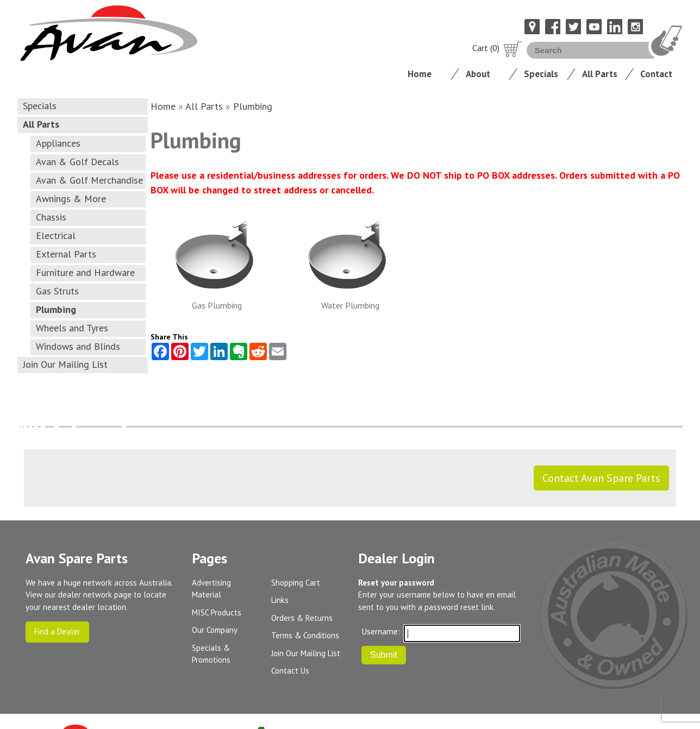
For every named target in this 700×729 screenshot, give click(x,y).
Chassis (51, 217)
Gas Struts (57, 291)
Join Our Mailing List (65, 364)
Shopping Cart (296, 583)
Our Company (215, 630)
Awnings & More (71, 199)
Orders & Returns (302, 618)
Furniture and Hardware (85, 272)
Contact (656, 74)
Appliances (58, 143)
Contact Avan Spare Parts (601, 478)
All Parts (600, 74)
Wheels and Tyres (72, 328)
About (478, 74)
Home (420, 74)
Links (280, 600)
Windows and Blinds (78, 346)
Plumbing (56, 309)
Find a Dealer (57, 631)
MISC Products (217, 612)
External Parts (66, 254)
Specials (541, 74)
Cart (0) (497, 48)
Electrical (56, 235)
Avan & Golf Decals (77, 162)
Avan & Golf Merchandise (89, 180)
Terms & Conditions (305, 635)
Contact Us (290, 671)
